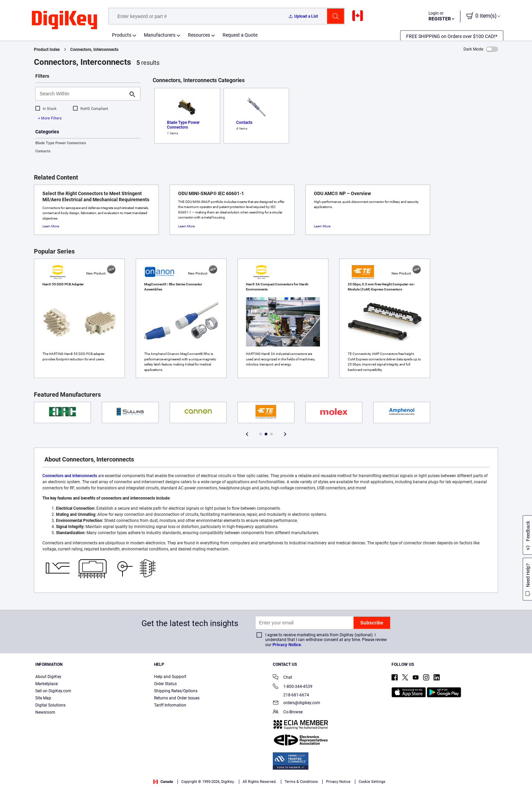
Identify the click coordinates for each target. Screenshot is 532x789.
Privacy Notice (287, 645)
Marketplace (46, 684)
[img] (64, 20)
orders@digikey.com (297, 703)
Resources (199, 35)
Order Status (165, 684)
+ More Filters (50, 118)
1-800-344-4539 (293, 687)
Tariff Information (170, 705)
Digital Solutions (50, 705)
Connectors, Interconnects (94, 50)
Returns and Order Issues (177, 698)
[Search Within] (82, 94)
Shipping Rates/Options (176, 691)
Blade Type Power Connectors (61, 143)
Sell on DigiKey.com (53, 691)
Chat (282, 678)
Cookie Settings (372, 782)
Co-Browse (288, 712)
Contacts (43, 151)
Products (122, 35)
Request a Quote (240, 35)
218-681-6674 (291, 695)
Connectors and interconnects (70, 476)
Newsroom (45, 712)
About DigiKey (48, 677)
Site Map (43, 698)
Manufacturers (160, 35)
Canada (163, 782)
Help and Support (170, 677)
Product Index (47, 50)
